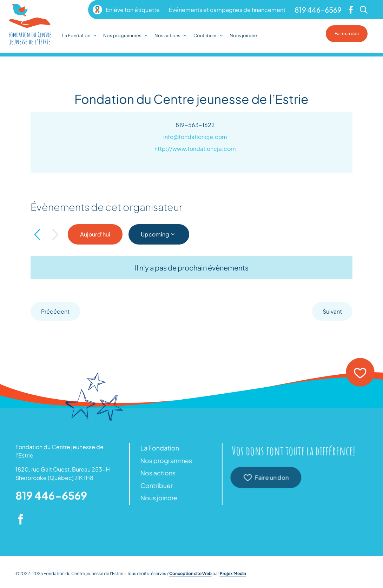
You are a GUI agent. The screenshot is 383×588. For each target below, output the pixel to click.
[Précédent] (37, 235)
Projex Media (233, 573)
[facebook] (21, 519)
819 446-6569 (51, 495)
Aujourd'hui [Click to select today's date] (95, 234)
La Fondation (158, 448)
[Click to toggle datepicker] (159, 234)
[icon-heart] (360, 360)
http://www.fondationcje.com (195, 149)
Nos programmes (164, 460)
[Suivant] (55, 235)
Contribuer (155, 485)
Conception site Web (190, 573)
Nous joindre (157, 498)
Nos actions (156, 473)
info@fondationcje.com (195, 137)
